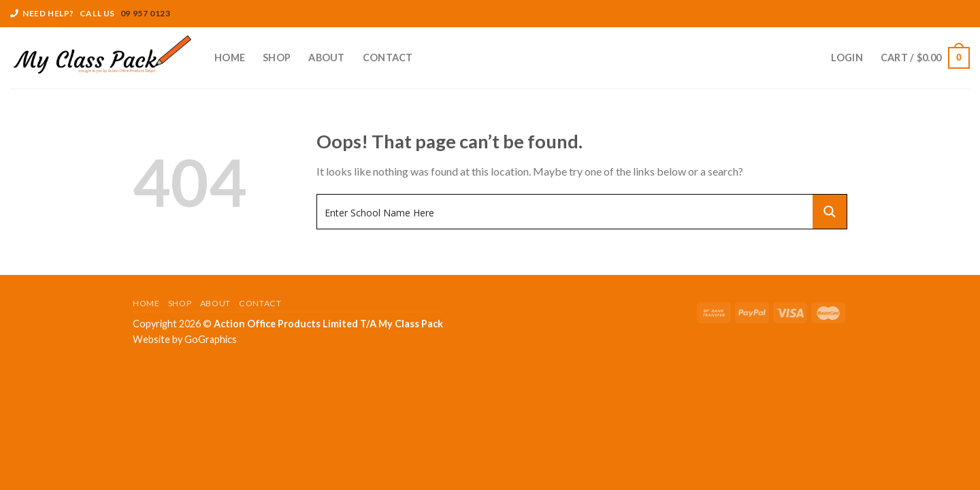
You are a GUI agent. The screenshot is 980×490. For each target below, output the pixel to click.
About (326, 58)
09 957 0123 (146, 13)
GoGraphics (211, 339)
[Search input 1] (566, 212)
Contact (388, 58)
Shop (277, 58)
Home (230, 58)
